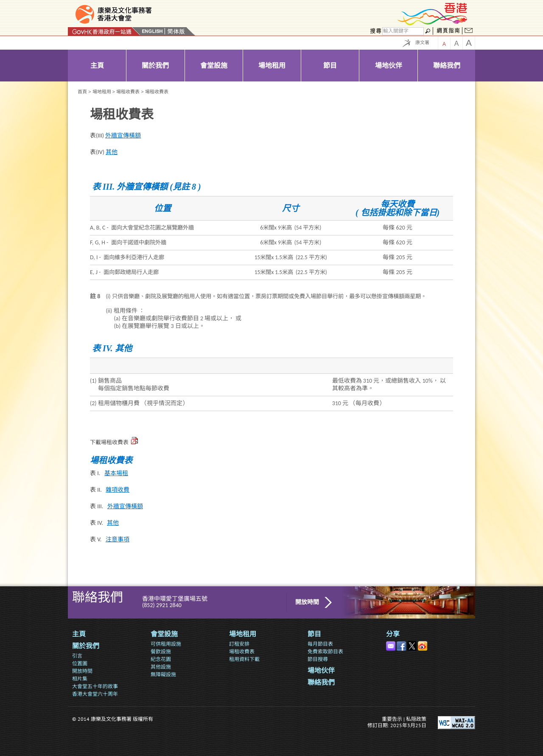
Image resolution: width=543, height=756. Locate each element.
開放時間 (307, 602)
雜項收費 (118, 490)
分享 (393, 634)
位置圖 (80, 663)
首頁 (82, 92)
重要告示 (392, 719)
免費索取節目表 (325, 651)
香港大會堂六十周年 (95, 694)
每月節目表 (320, 644)
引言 (77, 656)
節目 (314, 634)
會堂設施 (164, 634)
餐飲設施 (161, 651)
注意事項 (118, 539)
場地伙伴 (321, 671)
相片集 (80, 679)
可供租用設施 (166, 644)
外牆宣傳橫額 (123, 136)
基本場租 (116, 473)
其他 (112, 152)
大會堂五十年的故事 (95, 686)
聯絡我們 (321, 682)
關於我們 (86, 646)
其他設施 (161, 667)
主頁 (79, 634)
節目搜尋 (318, 659)
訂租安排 (239, 644)
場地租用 (102, 92)
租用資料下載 (244, 659)
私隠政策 (416, 719)
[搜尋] (403, 31)
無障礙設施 (163, 674)
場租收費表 (128, 92)
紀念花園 (161, 659)
